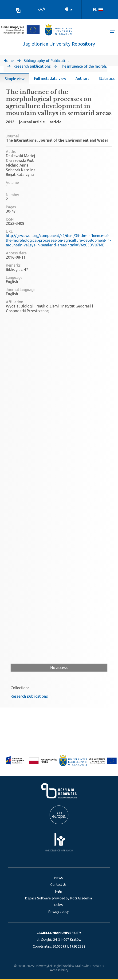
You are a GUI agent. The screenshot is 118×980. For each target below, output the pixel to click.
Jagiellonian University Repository (59, 44)
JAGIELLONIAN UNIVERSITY (59, 933)
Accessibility (59, 970)
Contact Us (58, 885)
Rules (58, 905)
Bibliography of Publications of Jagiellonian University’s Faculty (47, 61)
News (58, 878)
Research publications (32, 66)
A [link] (39, 10)
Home (9, 61)
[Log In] (69, 9)
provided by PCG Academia (72, 898)
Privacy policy (58, 912)
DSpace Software (38, 898)
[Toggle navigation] (113, 31)
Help (59, 891)
